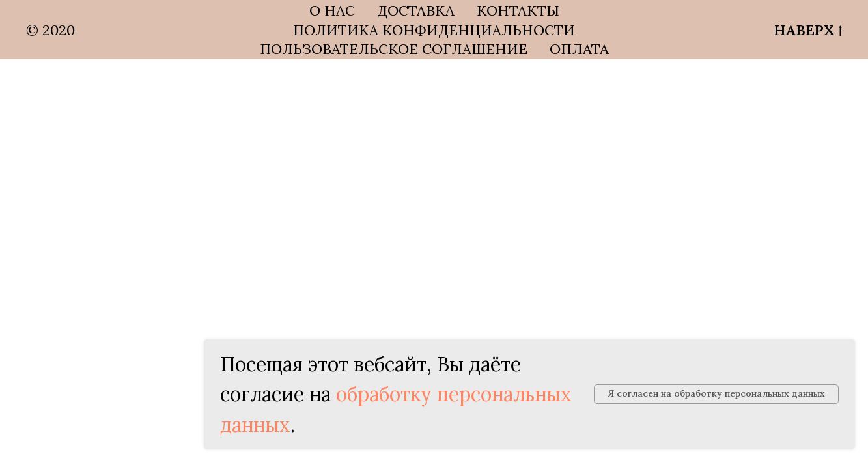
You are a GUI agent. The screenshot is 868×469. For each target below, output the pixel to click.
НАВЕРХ (808, 31)
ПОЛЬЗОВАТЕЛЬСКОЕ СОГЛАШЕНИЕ (394, 49)
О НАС (332, 10)
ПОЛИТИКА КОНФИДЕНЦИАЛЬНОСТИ (434, 30)
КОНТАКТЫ (518, 10)
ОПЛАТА (579, 49)
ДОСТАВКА (416, 10)
